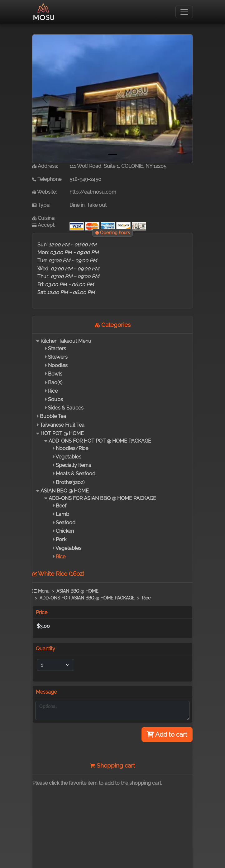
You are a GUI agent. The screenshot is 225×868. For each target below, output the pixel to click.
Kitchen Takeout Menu (66, 341)
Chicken (65, 531)
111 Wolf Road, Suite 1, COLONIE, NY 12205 (118, 166)
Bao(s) (55, 383)
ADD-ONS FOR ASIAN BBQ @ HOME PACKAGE (102, 498)
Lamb (62, 514)
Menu (41, 591)
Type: (41, 205)
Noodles (58, 365)
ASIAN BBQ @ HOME (65, 491)
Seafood (66, 523)
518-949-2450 (85, 179)
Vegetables (68, 457)
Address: (45, 166)
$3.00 (43, 626)
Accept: (44, 225)
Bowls (55, 374)
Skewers (58, 357)
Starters (57, 349)
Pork (61, 539)
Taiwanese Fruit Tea (62, 425)
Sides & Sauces (66, 408)
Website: (44, 192)
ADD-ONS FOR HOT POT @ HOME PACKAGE (100, 441)
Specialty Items (73, 465)
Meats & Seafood (76, 474)
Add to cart (167, 735)
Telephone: (47, 179)
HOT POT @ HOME (62, 433)
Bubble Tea (53, 416)
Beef (61, 506)
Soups (55, 399)
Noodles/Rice (72, 448)
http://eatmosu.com (93, 192)
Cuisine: (44, 218)
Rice (53, 391)
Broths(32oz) (70, 482)
